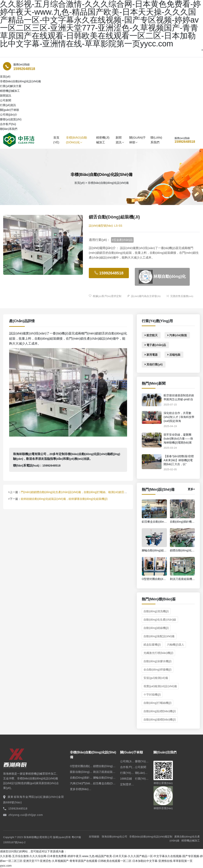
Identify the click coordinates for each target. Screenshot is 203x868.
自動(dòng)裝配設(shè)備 (159, 636)
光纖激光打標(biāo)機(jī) (158, 653)
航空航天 (151, 335)
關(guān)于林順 (137, 140)
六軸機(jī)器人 (175, 645)
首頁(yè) (56, 140)
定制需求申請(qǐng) (128, 784)
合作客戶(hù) (8, 124)
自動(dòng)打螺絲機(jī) (158, 703)
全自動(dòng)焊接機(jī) (158, 670)
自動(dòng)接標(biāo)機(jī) (160, 720)
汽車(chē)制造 (177, 335)
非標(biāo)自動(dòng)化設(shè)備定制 (151, 837)
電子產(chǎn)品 (155, 345)
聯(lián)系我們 (9, 129)
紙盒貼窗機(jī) (152, 645)
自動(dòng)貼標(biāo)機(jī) (160, 711)
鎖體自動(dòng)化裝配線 (105, 766)
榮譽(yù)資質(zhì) (11, 119)
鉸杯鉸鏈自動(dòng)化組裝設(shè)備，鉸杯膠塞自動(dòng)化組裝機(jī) (64, 499)
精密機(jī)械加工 (10, 91)
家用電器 (151, 355)
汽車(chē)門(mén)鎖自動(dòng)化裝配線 (82, 783)
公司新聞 (6, 100)
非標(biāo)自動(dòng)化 (77, 140)
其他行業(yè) (154, 364)
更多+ (191, 489)
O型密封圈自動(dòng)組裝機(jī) (82, 766)
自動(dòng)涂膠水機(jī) (158, 661)
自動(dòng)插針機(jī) (82, 778)
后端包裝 (174, 355)
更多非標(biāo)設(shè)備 (82, 789)
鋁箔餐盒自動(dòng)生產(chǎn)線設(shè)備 (105, 783)
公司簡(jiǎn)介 (9, 115)
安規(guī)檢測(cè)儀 (156, 678)
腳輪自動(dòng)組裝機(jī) (105, 778)
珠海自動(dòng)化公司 (114, 837)
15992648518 (24, 69)
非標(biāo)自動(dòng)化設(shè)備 (20, 81)
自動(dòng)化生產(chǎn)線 (160, 620)
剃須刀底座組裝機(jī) (105, 772)
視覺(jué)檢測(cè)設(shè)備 (160, 686)
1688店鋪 (126, 779)
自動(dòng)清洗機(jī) (156, 611)
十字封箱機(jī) (152, 695)
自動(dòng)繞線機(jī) (156, 628)
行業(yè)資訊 (8, 105)
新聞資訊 (120, 140)
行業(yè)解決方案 (11, 86)
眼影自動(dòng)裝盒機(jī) (82, 772)
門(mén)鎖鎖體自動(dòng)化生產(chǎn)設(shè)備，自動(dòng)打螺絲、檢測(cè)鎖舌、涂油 (77, 492)
